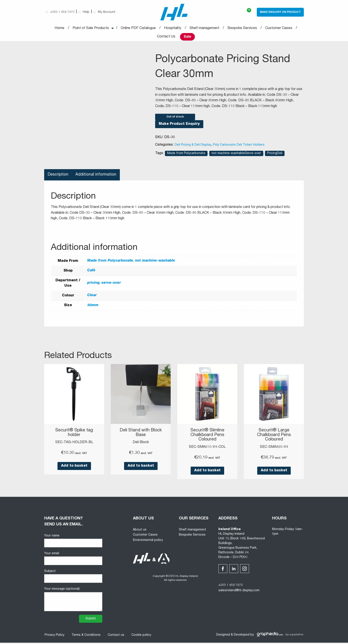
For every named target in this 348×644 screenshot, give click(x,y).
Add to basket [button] (74, 468)
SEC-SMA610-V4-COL (207, 449)
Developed (242, 636)
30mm (93, 307)
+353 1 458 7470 (230, 587)
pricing (93, 285)
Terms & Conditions (86, 636)
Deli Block (141, 444)
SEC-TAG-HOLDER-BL (74, 444)
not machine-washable (155, 263)
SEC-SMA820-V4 (274, 449)
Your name (73, 542)
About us (140, 531)
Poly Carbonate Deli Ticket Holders (239, 147)
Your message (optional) (73, 601)
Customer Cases (279, 28)
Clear (92, 298)
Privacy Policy (54, 636)
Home (59, 28)
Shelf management (204, 28)
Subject (73, 578)
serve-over (111, 285)
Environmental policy (148, 542)
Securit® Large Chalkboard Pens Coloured (274, 437)
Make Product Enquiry (179, 126)
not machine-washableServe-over (236, 155)
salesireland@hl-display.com (239, 592)
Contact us (116, 636)
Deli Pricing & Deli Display (193, 147)
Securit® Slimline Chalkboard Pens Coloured (207, 437)
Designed (223, 636)
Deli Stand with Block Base (141, 435)
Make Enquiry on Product (280, 12)
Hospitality (173, 28)
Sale (187, 37)
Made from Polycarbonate (186, 155)
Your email (73, 560)
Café (91, 273)
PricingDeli (275, 155)
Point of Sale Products (91, 28)
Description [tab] (58, 177)
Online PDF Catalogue (138, 28)
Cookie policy (141, 636)
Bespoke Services (242, 28)
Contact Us (166, 37)
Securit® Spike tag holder (74, 435)
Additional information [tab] (96, 177)
